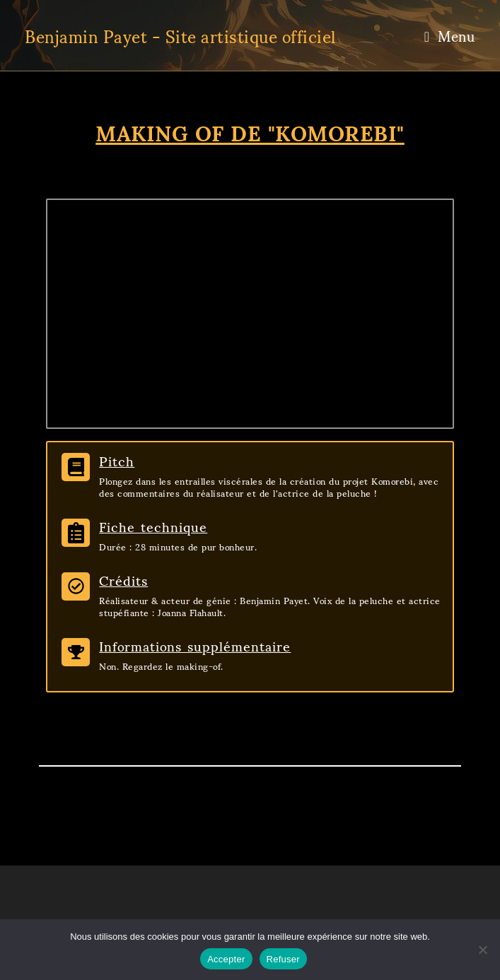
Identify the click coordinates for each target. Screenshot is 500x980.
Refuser (283, 959)
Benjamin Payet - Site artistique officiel (180, 35)
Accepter (226, 959)
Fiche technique (153, 526)
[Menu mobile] (450, 35)
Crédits (123, 579)
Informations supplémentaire (195, 645)
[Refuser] (482, 950)
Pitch (117, 460)
